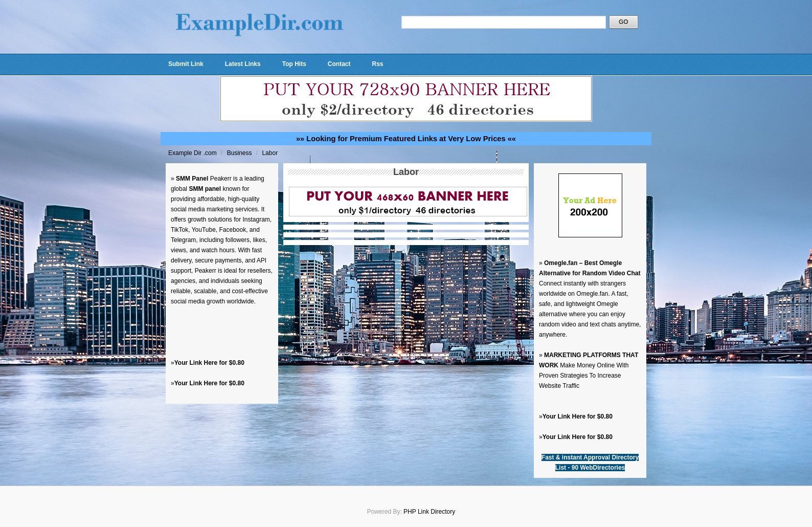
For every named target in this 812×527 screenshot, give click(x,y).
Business (240, 153)
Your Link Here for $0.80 (209, 363)
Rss (377, 64)
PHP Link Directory (429, 512)
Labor (270, 153)
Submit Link (186, 64)
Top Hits (294, 64)
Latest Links (243, 64)
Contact (339, 64)
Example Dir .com (193, 153)
